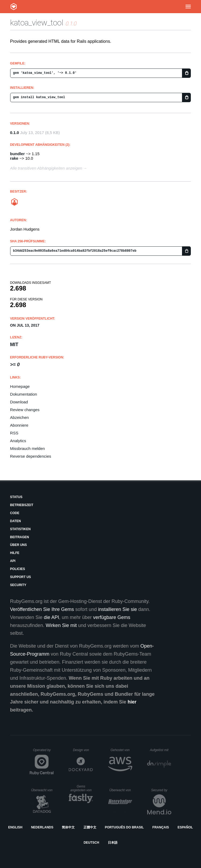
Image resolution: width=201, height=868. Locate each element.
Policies (18, 569)
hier (132, 702)
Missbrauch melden (28, 448)
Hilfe (15, 553)
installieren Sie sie (117, 609)
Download (19, 402)
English (15, 827)
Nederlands (42, 827)
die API (52, 617)
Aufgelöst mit (161, 750)
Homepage (20, 386)
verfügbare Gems (112, 617)
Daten (16, 521)
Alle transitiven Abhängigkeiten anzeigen (46, 168)
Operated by (43, 752)
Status (16, 497)
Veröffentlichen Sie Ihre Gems (42, 609)
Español (185, 827)
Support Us (21, 577)
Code (15, 513)
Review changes (25, 410)
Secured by (161, 790)
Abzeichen (20, 417)
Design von (83, 750)
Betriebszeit (22, 505)
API (13, 561)
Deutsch (91, 843)
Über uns (19, 545)
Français (161, 827)
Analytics (18, 441)
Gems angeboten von (82, 788)
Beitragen (20, 537)
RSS (14, 433)
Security (18, 585)
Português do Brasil (124, 827)
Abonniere (19, 425)
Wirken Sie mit (61, 625)
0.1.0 (15, 133)
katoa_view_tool (37, 23)
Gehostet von (121, 750)
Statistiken (20, 529)
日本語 (113, 843)
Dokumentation (24, 394)
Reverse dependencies (31, 456)
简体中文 (68, 827)
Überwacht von (42, 790)
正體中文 (90, 827)
